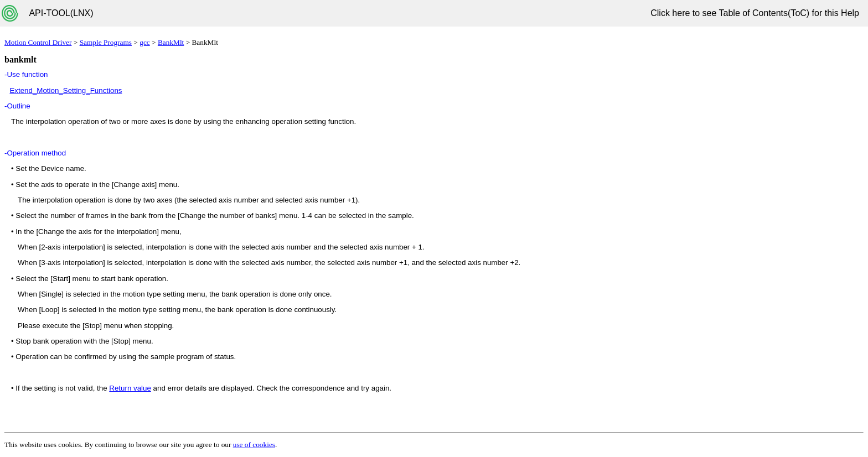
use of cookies (254, 445)
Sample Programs (106, 42)
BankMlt (171, 42)
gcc (145, 42)
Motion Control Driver (38, 42)
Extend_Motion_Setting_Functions (66, 90)
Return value (130, 388)
